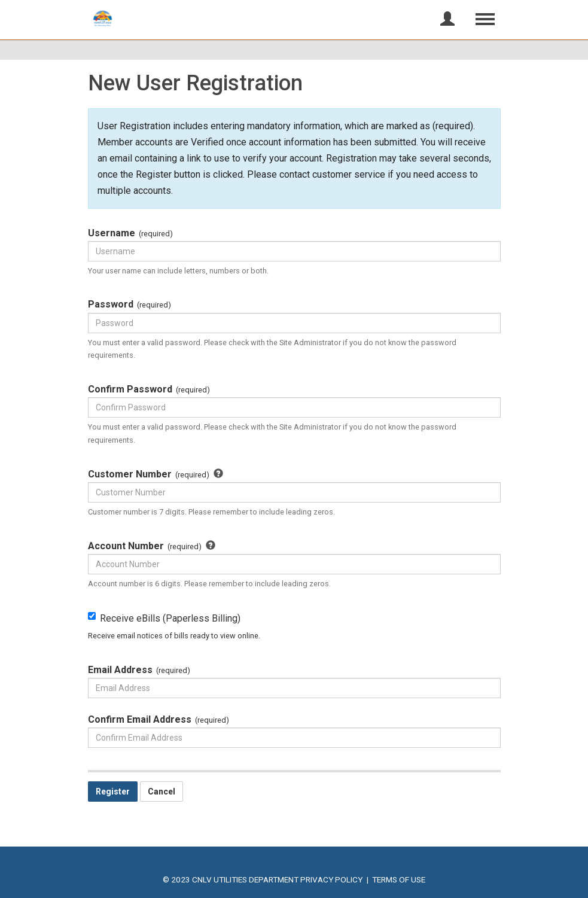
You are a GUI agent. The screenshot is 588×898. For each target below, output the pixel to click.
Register (113, 792)
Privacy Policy (331, 879)
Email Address (139, 671)
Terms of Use (399, 879)
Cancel (162, 792)
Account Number (156, 547)
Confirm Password (149, 390)
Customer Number (160, 475)
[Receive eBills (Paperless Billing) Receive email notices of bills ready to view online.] (92, 616)
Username (131, 234)
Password (130, 305)
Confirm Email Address (159, 720)
